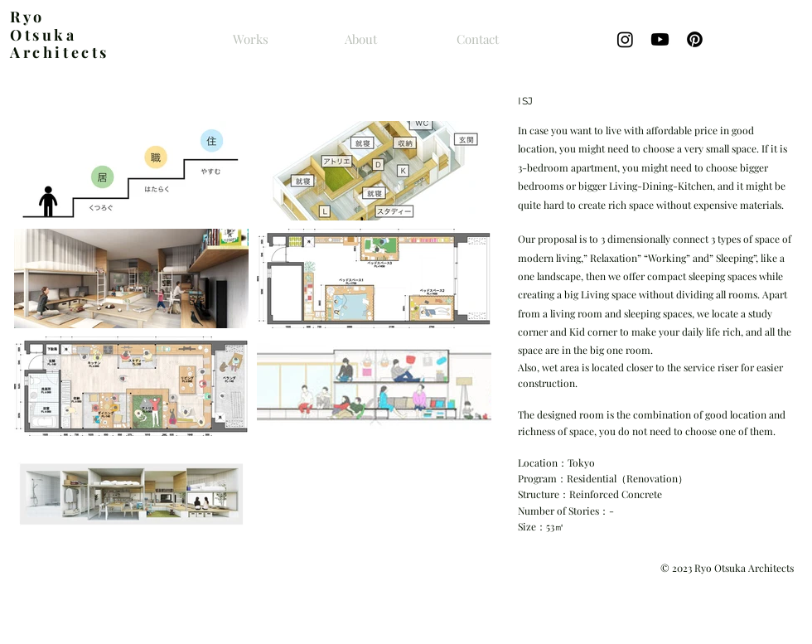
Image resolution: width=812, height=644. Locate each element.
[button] (131, 171)
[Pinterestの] (695, 39)
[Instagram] (625, 39)
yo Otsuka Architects (60, 34)
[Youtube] (660, 39)
